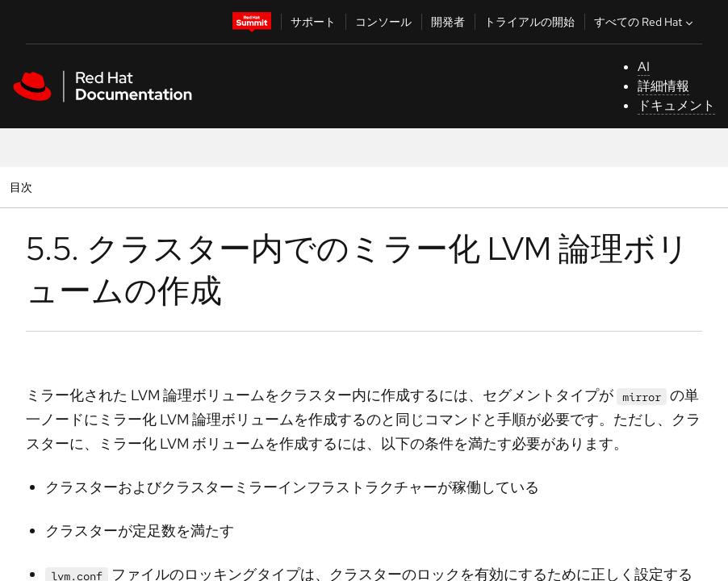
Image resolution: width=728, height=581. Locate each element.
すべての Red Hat (645, 22)
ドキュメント (676, 105)
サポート (313, 22)
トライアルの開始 (529, 22)
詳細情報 (663, 86)
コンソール (383, 22)
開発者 (448, 22)
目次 (23, 187)
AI (644, 67)
